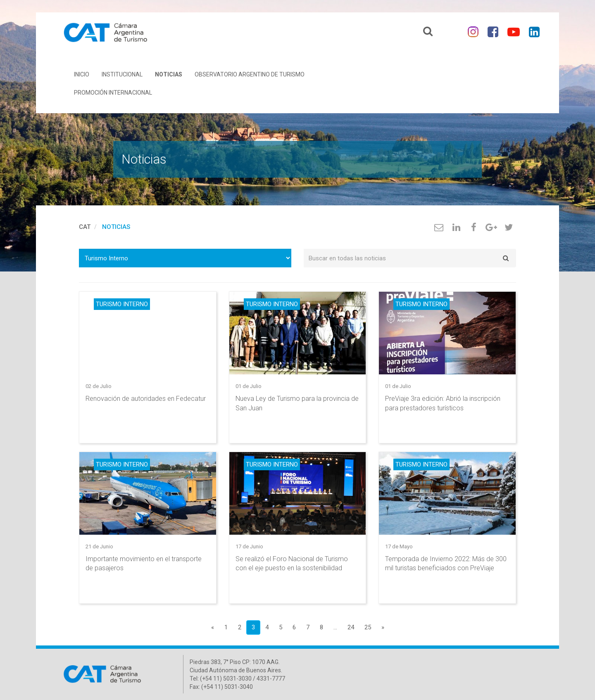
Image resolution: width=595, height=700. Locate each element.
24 (351, 627)
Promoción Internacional (113, 93)
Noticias (169, 74)
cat (85, 227)
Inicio (82, 74)
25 (368, 627)
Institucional (122, 74)
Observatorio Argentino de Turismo (250, 74)
